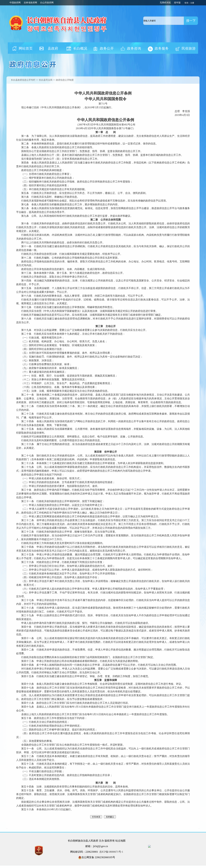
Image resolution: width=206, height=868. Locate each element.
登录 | (187, 3)
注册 (192, 3)
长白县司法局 (46, 80)
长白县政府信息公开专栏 (23, 80)
